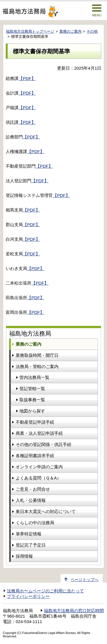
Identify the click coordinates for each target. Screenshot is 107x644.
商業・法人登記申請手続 (39, 433)
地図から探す (32, 411)
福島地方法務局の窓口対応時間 (74, 611)
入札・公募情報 (31, 500)
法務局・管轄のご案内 (37, 366)
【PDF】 (27, 78)
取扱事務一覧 (32, 400)
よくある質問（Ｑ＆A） (38, 478)
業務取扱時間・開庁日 (37, 355)
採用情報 (24, 556)
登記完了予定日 (31, 545)
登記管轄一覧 (32, 388)
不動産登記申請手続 (35, 422)
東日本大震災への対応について (46, 511)
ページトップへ (84, 580)
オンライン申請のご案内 (39, 467)
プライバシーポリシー (28, 596)
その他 (92, 31)
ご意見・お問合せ (33, 489)
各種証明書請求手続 (35, 456)
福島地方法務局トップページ (30, 31)
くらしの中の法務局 (35, 523)
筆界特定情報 (29, 534)
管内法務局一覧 (34, 377)
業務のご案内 (70, 31)
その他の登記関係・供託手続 (44, 444)
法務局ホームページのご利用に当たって (45, 591)
